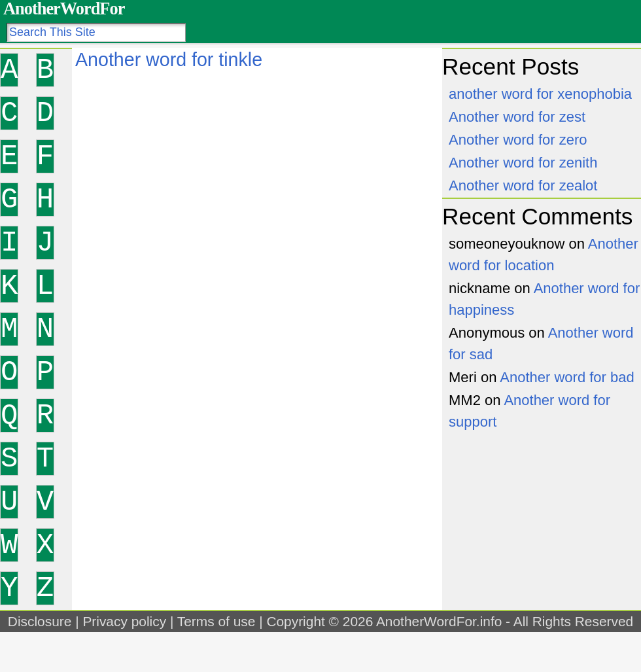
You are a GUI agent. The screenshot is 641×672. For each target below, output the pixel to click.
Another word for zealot (523, 186)
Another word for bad (567, 377)
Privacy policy (124, 621)
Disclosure (40, 621)
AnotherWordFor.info (439, 621)
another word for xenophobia (540, 94)
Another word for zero (518, 140)
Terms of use (217, 621)
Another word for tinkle (169, 60)
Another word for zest (517, 117)
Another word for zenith (523, 163)
